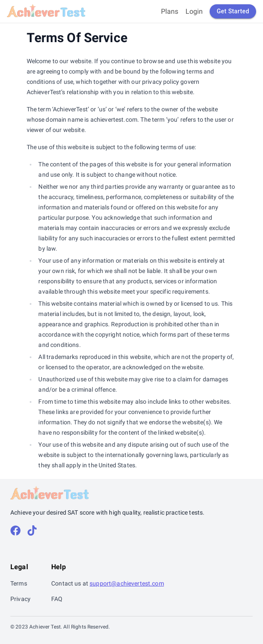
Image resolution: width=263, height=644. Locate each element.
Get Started (233, 11)
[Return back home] (46, 11)
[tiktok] (32, 531)
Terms (19, 583)
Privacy (20, 599)
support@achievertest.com (127, 583)
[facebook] (15, 531)
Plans (170, 11)
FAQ (57, 599)
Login (194, 11)
